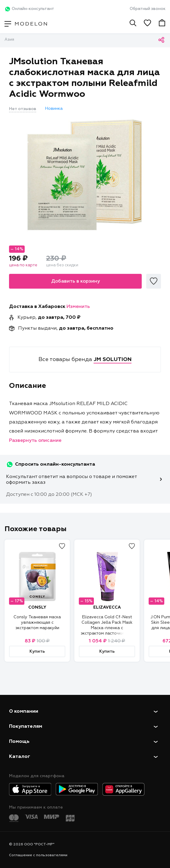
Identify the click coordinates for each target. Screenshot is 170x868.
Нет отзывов (23, 109)
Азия (9, 40)
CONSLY (37, 607)
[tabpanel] (85, 175)
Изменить (78, 307)
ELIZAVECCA (107, 607)
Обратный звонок (148, 9)
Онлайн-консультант (29, 9)
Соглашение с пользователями (38, 855)
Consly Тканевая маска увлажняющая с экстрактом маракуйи (37, 622)
